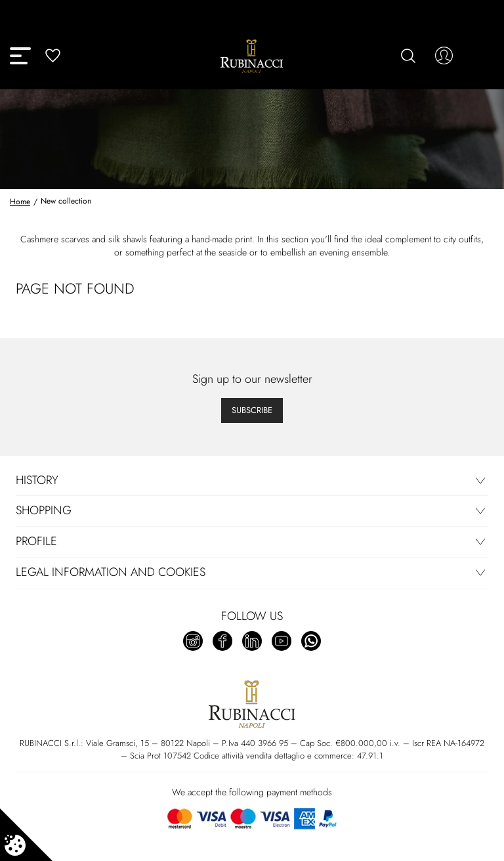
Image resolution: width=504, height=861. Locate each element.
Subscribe (252, 410)
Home (20, 202)
